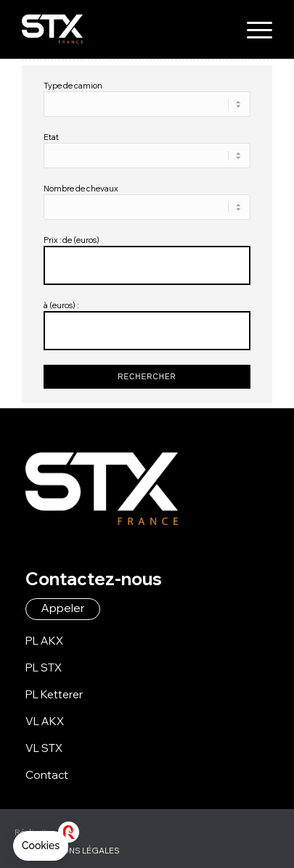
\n (147, 104)
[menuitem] (252, 29)
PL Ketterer (54, 694)
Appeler (63, 608)
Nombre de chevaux (81, 189)
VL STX (44, 748)
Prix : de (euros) (72, 240)
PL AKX (44, 641)
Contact (47, 775)
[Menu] (252, 29)
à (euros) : (61, 305)
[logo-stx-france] (122, 29)
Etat (51, 137)
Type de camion (73, 86)
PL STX (44, 667)
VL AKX (45, 721)
